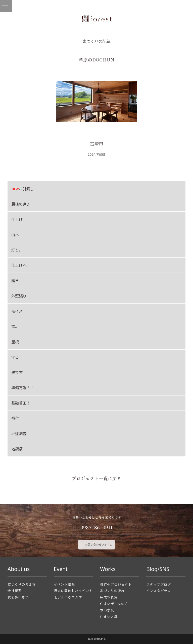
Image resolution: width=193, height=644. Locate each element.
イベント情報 (64, 584)
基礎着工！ (21, 403)
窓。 (15, 326)
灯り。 (17, 250)
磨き (15, 280)
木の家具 (107, 610)
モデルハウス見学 (68, 597)
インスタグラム (159, 591)
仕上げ (17, 219)
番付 (15, 418)
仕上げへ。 (21, 265)
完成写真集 (109, 597)
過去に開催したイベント (73, 591)
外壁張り (19, 296)
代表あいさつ (18, 597)
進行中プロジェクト (116, 584)
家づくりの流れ (112, 591)
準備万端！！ (23, 387)
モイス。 (19, 311)
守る (15, 357)
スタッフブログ (159, 584)
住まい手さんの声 (114, 604)
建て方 (17, 372)
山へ (15, 234)
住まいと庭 (109, 616)
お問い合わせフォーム (97, 544)
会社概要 (15, 591)
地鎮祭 (17, 449)
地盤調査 (19, 433)
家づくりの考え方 (22, 584)
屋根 (15, 342)
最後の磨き (21, 204)
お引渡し (22, 189)
